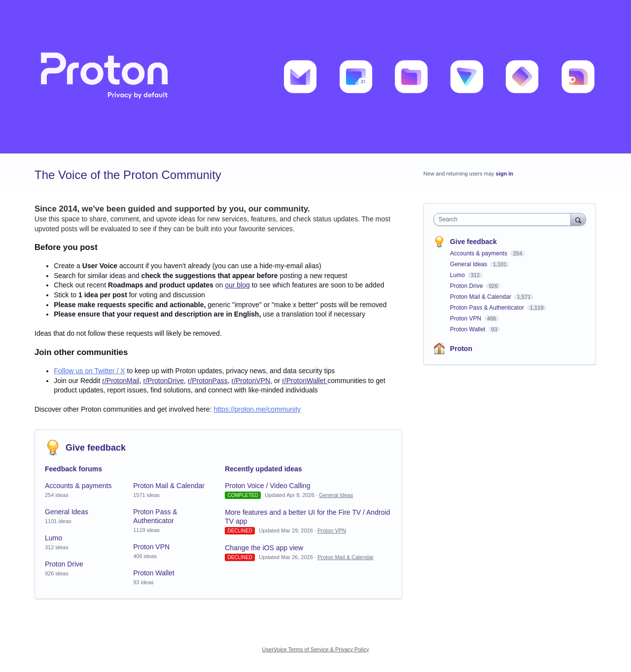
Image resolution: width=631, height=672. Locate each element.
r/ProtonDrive (164, 381)
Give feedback (96, 448)
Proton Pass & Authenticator (488, 308)
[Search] (578, 219)
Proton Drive (64, 564)
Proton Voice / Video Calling (267, 486)
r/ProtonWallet (305, 381)
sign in (505, 174)
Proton (461, 349)
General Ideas (67, 512)
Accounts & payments (78, 486)
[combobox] (505, 219)
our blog (237, 285)
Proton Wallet (154, 573)
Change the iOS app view (264, 548)
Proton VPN (151, 547)
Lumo (53, 538)
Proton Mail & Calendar (169, 486)
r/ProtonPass (208, 381)
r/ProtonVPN (251, 381)
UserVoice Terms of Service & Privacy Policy (316, 649)
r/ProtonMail (121, 381)
